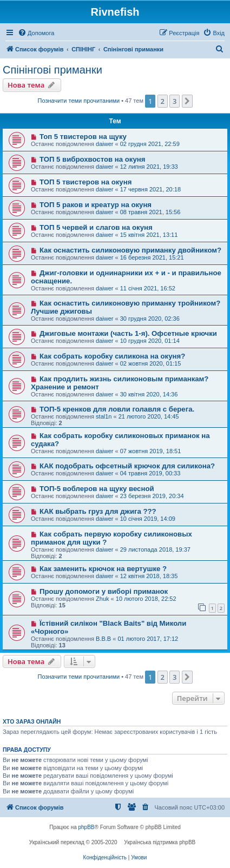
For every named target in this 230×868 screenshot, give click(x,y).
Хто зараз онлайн (32, 721)
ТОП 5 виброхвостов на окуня (92, 159)
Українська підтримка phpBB (160, 842)
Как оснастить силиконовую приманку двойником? (130, 250)
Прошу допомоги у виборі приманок (104, 591)
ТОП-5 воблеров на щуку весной (97, 489)
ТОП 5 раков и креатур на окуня (96, 205)
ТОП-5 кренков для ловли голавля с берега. (117, 409)
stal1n (104, 416)
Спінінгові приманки (52, 70)
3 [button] (175, 101)
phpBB (87, 827)
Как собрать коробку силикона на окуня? (112, 356)
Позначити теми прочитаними (79, 101)
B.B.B (103, 639)
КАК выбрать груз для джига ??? (98, 511)
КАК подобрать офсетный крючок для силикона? (127, 466)
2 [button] (163, 101)
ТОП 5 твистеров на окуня (86, 182)
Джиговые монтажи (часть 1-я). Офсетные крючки (128, 333)
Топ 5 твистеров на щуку (83, 137)
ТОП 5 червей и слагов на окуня (96, 227)
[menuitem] (36, 33)
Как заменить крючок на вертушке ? (103, 569)
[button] (187, 101)
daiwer (104, 144)
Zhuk (102, 599)
